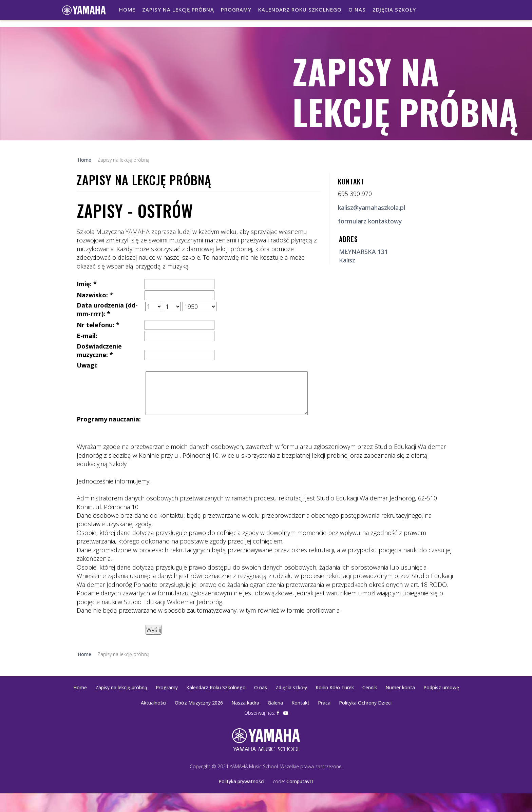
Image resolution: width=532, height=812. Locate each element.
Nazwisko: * (95, 295)
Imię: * (87, 284)
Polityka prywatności (241, 781)
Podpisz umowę (441, 687)
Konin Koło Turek (335, 687)
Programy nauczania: (109, 419)
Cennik (370, 687)
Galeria (275, 703)
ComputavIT (300, 781)
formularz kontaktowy (370, 221)
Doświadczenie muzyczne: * (99, 350)
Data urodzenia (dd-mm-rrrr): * (107, 309)
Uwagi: (87, 365)
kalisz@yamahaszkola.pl (372, 207)
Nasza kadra (245, 703)
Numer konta (400, 687)
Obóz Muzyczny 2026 (199, 703)
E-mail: (87, 336)
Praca (324, 703)
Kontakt (300, 703)
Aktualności (154, 703)
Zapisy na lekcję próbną (178, 9)
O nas (357, 9)
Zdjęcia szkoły (394, 9)
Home (127, 9)
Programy (236, 9)
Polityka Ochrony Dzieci (365, 703)
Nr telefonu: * (98, 325)
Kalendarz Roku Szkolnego (300, 9)
